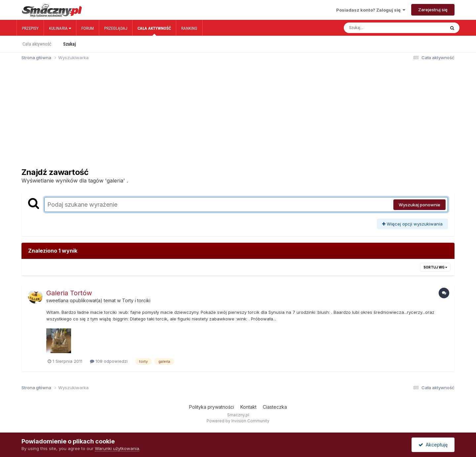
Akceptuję (433, 445)
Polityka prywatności (212, 407)
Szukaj (69, 44)
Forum (88, 28)
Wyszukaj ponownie (419, 205)
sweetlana (57, 300)
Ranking (189, 28)
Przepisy (30, 28)
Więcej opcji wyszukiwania (412, 224)
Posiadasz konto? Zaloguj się (371, 10)
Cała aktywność (154, 31)
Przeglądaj (116, 28)
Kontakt (248, 407)
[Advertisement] (238, 117)
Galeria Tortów (69, 293)
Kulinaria (60, 28)
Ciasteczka (275, 407)
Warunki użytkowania (117, 448)
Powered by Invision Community (238, 421)
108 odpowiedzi (109, 361)
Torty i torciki (136, 300)
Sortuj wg (435, 267)
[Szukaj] (380, 28)
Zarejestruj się (433, 10)
